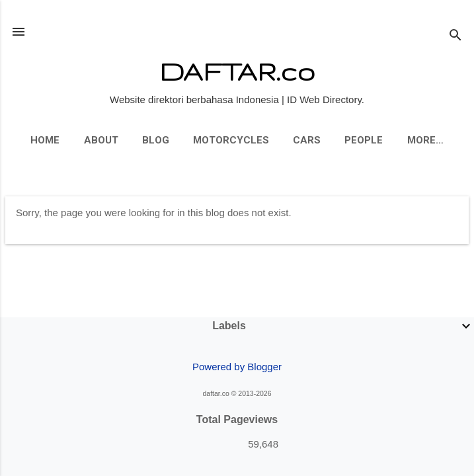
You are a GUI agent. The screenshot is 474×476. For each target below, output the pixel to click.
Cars (307, 140)
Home (45, 140)
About (101, 140)
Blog (156, 140)
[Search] (455, 36)
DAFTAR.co (237, 71)
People (364, 140)
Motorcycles (231, 140)
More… (425, 140)
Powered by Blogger (237, 367)
